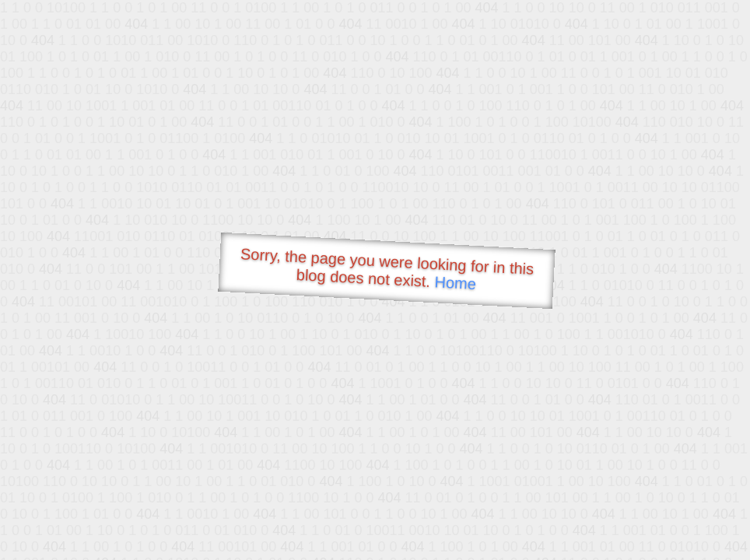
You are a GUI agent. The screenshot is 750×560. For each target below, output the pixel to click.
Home (455, 283)
